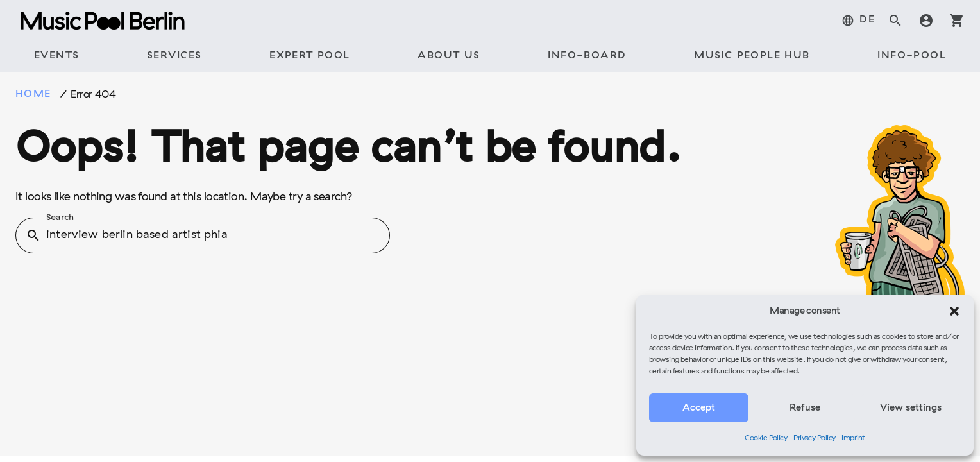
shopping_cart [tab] (957, 21)
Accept (699, 408)
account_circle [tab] (926, 21)
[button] (954, 311)
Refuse (805, 408)
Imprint (853, 438)
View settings (911, 408)
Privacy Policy (814, 438)
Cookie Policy (766, 438)
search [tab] (895, 21)
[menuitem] (858, 21)
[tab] (56, 56)
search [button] (33, 235)
